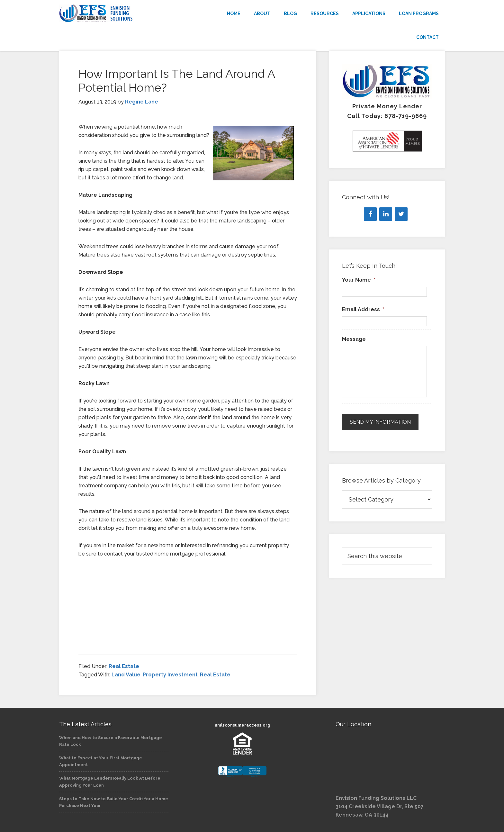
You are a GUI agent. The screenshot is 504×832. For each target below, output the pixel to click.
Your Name (359, 280)
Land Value (126, 675)
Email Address (363, 309)
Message (354, 339)
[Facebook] (370, 214)
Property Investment (170, 675)
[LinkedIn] (386, 214)
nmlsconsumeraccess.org (243, 725)
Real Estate (124, 666)
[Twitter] (401, 214)
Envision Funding (117, 14)
